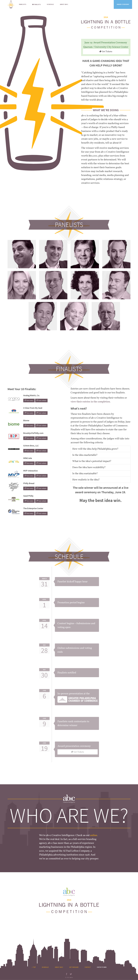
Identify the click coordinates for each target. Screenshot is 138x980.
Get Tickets (106, 51)
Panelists (23, 4)
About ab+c (64, 4)
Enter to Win (102, 967)
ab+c (71, 977)
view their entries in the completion (90, 402)
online (94, 835)
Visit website (41, 400)
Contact (88, 967)
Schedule (50, 4)
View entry (29, 400)
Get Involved (74, 967)
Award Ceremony (123, 4)
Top (34, 967)
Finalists (36, 4)
